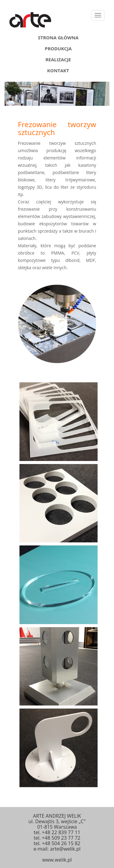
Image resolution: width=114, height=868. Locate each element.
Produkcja (58, 48)
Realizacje (58, 59)
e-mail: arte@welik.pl (57, 849)
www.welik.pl (57, 860)
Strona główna (58, 37)
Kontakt (58, 70)
